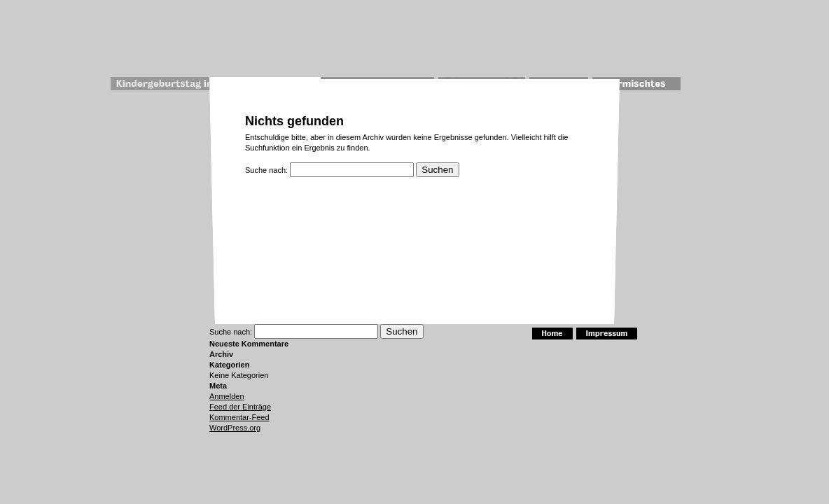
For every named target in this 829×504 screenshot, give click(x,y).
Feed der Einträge (240, 407)
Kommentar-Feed (239, 417)
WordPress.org (235, 428)
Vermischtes (637, 84)
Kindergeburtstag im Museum (187, 84)
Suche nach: (266, 170)
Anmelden (227, 396)
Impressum (607, 334)
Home (552, 334)
